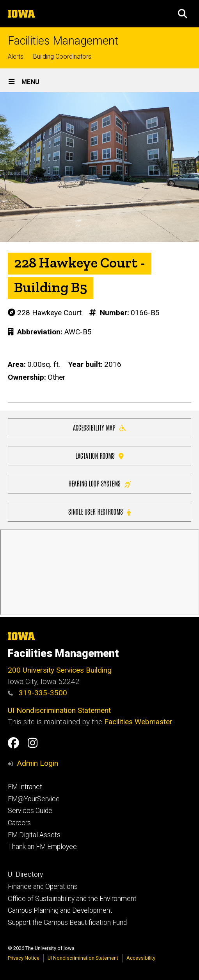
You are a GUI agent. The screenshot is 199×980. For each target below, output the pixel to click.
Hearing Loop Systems (100, 483)
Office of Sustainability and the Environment (72, 899)
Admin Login (37, 763)
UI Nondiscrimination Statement (59, 710)
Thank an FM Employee (42, 847)
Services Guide (30, 811)
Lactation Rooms (99, 455)
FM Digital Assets (34, 835)
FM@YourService (34, 799)
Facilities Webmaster (138, 722)
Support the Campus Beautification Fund (67, 923)
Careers (19, 823)
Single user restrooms (99, 511)
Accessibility (141, 958)
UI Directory (25, 874)
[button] (183, 14)
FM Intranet (25, 787)
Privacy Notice (24, 958)
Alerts (16, 57)
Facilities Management (63, 41)
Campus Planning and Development (60, 910)
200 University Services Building (60, 670)
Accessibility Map (99, 427)
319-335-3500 (37, 693)
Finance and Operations (43, 887)
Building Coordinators (62, 57)
